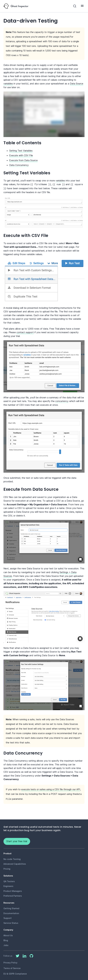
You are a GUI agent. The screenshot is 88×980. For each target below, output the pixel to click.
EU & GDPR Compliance (15, 973)
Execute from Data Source (23, 160)
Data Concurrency (19, 165)
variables (8, 84)
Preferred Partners (13, 895)
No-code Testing (12, 858)
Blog (6, 939)
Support (8, 917)
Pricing (7, 868)
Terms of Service (12, 967)
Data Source (77, 84)
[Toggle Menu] (82, 6)
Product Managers (13, 890)
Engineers (8, 885)
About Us (8, 934)
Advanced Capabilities (15, 863)
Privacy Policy (10, 961)
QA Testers (9, 880)
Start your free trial (17, 840)
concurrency (62, 401)
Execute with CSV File (21, 155)
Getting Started (11, 907)
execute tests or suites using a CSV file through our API (51, 789)
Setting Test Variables (21, 151)
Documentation (11, 912)
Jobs (6, 944)
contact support (25, 332)
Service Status (11, 922)
